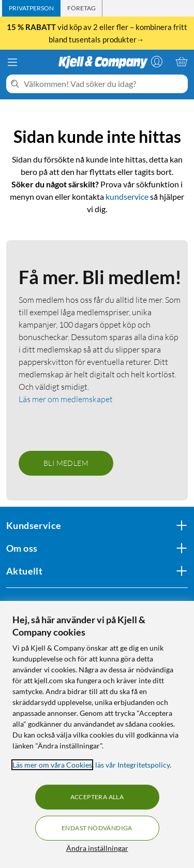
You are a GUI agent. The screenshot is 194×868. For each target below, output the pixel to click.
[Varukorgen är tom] (182, 62)
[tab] (31, 8)
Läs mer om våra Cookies (52, 765)
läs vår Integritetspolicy (132, 765)
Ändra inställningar (97, 848)
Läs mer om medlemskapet (66, 399)
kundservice (127, 196)
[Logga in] (157, 62)
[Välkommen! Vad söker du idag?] (104, 84)
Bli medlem (66, 463)
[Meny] (12, 62)
